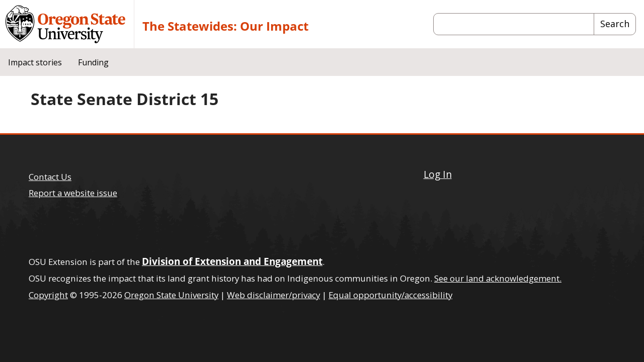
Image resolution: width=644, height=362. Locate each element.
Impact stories (35, 62)
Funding (93, 62)
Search (615, 24)
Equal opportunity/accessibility (390, 295)
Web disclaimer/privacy (273, 295)
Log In (438, 174)
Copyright (48, 295)
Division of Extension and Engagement (232, 261)
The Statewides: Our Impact (225, 26)
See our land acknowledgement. (498, 278)
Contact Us (50, 177)
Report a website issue (73, 193)
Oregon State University (171, 295)
